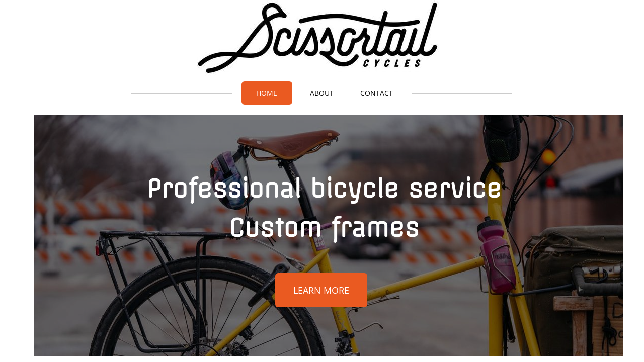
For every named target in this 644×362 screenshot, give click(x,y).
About (322, 93)
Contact (377, 93)
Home (267, 93)
